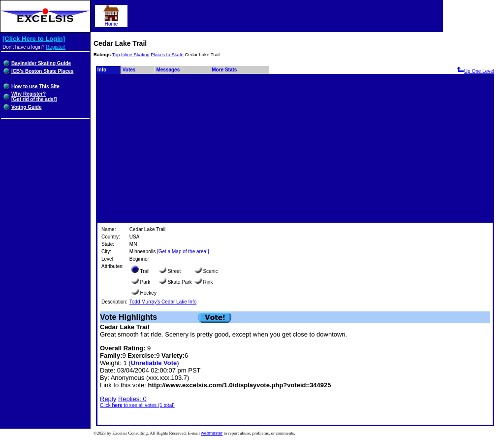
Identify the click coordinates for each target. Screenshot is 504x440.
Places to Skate (167, 54)
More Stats (224, 70)
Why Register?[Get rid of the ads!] (34, 97)
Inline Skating (135, 54)
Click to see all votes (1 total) (137, 405)
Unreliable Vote (154, 363)
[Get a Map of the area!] (183, 252)
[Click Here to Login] (34, 39)
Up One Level (475, 71)
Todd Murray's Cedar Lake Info (163, 302)
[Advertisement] (295, 148)
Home (111, 22)
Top (116, 54)
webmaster (212, 433)
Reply (108, 399)
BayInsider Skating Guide (41, 63)
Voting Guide (26, 107)
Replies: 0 (132, 399)
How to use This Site (35, 86)
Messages (168, 70)
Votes (129, 70)
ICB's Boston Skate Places (42, 71)
